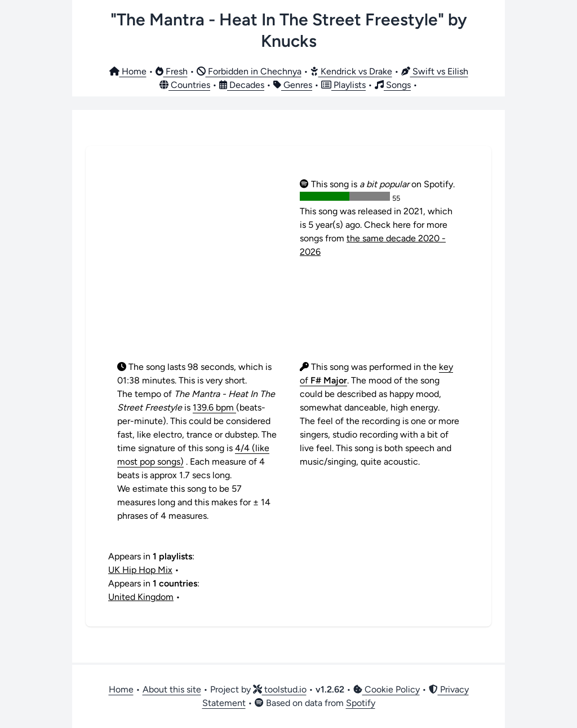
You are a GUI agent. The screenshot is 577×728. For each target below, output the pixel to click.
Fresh (172, 71)
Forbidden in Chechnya (249, 71)
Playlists (343, 85)
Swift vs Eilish (435, 71)
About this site (172, 689)
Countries (185, 85)
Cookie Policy (387, 689)
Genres (293, 85)
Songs (393, 85)
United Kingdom (141, 597)
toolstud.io (280, 689)
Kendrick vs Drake (351, 71)
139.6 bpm (214, 407)
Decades (242, 85)
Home (128, 71)
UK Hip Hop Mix (140, 570)
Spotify (361, 703)
